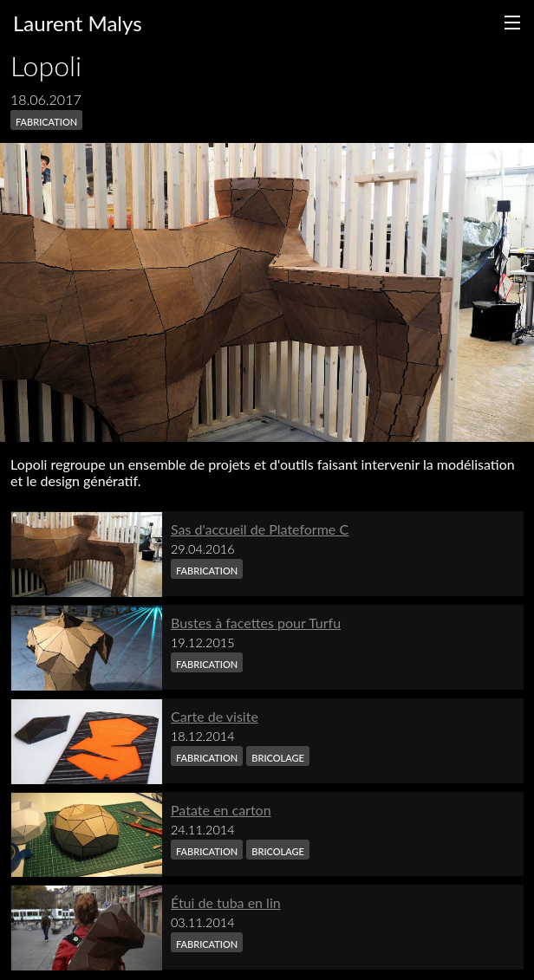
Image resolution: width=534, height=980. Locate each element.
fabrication (46, 120)
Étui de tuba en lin (226, 902)
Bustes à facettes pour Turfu (256, 623)
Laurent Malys (78, 23)
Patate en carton (221, 810)
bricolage (278, 756)
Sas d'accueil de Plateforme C (260, 529)
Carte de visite (215, 716)
